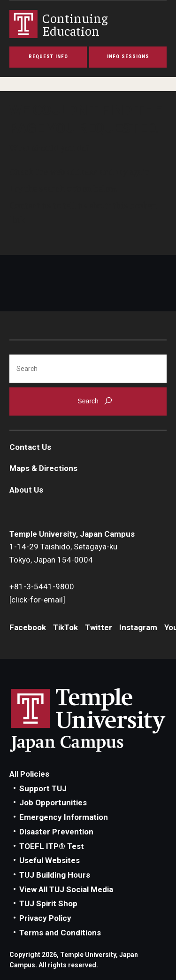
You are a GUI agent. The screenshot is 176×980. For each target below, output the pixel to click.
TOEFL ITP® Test (52, 846)
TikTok (65, 627)
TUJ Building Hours (55, 875)
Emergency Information (64, 817)
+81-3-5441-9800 (42, 586)
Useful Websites (50, 860)
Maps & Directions (43, 468)
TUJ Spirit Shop (48, 903)
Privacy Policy (45, 918)
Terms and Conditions (60, 933)
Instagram (138, 627)
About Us (26, 490)
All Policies (29, 774)
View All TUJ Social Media (66, 889)
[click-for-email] (37, 600)
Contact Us (30, 447)
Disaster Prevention (56, 832)
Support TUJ (43, 788)
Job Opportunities (53, 803)
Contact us (30, 205)
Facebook (28, 627)
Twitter (99, 627)
